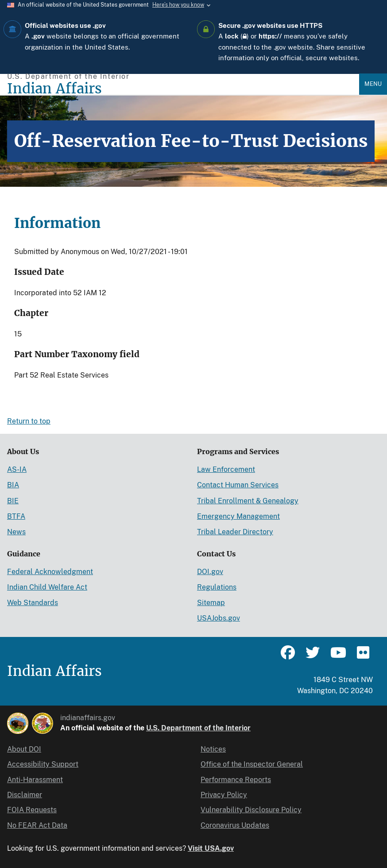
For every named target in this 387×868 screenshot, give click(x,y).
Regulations (217, 587)
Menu (373, 84)
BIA (13, 485)
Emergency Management (238, 516)
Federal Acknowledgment (50, 572)
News (16, 532)
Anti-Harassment (35, 780)
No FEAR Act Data (37, 825)
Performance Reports (236, 780)
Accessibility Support (43, 764)
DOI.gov (210, 572)
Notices (213, 749)
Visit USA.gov (211, 848)
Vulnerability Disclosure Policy (251, 810)
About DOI (24, 749)
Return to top (29, 421)
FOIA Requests (32, 810)
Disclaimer (25, 795)
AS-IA (17, 469)
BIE (13, 501)
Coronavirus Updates (235, 825)
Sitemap (211, 603)
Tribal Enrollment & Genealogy (248, 501)
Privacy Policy (224, 795)
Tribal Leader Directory (235, 532)
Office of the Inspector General (252, 764)
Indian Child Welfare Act (47, 587)
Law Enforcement (226, 469)
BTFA (16, 516)
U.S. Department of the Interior (198, 728)
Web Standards (33, 603)
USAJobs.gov (219, 618)
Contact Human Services (238, 485)
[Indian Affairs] (183, 89)
